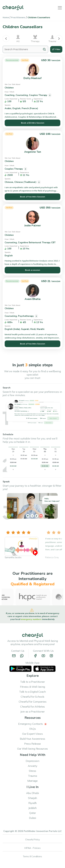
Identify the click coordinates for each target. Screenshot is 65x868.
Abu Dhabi (32, 793)
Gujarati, (26, 329)
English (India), (13, 329)
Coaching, (10, 95)
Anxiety (33, 766)
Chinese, (9, 182)
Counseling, (22, 95)
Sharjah (32, 798)
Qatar (32, 813)
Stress (32, 771)
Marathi (41, 329)
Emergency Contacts (32, 724)
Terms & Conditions (32, 856)
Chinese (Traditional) (26, 182)
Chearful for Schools (32, 697)
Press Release (32, 744)
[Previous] (6, 39)
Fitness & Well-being (32, 687)
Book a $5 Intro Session (33, 123)
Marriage (32, 781)
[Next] (59, 39)
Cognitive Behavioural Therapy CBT (37, 243)
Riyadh (32, 803)
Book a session (32, 270)
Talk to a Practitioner (32, 682)
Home (6, 17)
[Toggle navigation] (60, 8)
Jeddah (32, 808)
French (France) (30, 108)
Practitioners (18, 17)
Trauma (32, 776)
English (9, 256)
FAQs (33, 729)
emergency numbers (31, 619)
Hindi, (33, 329)
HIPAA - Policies (32, 848)
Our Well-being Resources (32, 749)
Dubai (32, 818)
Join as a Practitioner (32, 712)
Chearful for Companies (33, 702)
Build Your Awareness (32, 739)
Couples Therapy (38, 95)
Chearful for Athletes (32, 707)
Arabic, (9, 108)
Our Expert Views (32, 734)
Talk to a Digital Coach (32, 692)
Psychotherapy (26, 316)
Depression (32, 761)
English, (17, 108)
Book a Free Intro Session (32, 197)
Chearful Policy (33, 840)
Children (9, 88)
